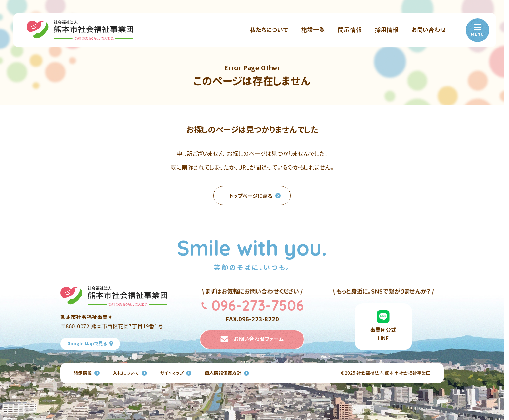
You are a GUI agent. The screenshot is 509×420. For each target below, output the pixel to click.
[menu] (478, 30)
